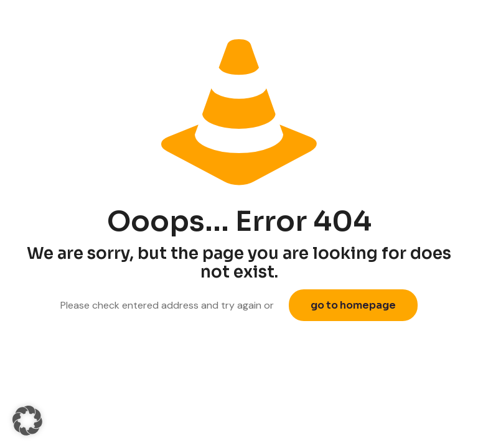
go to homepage (353, 305)
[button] (27, 421)
